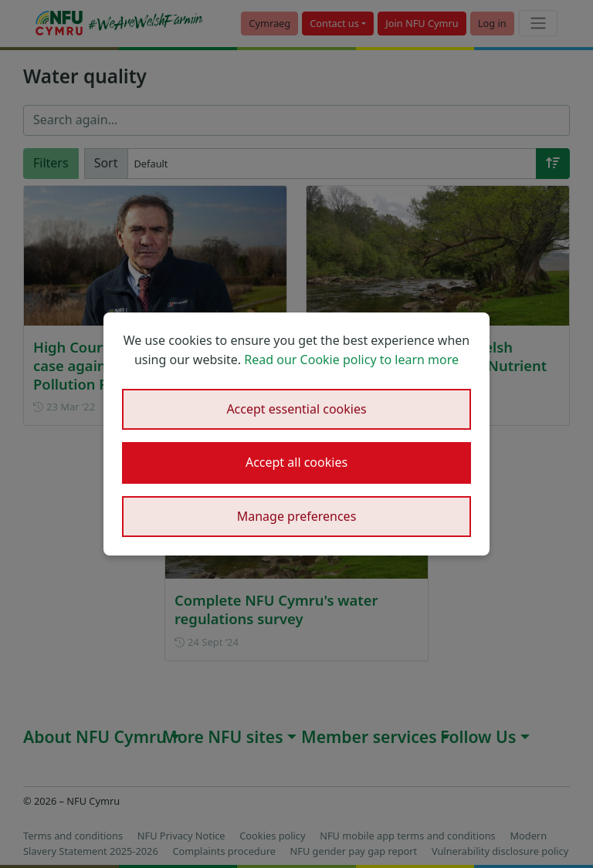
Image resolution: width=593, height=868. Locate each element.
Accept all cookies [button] (296, 462)
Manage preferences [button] (297, 516)
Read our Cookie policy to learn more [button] (351, 360)
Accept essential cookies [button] (296, 409)
